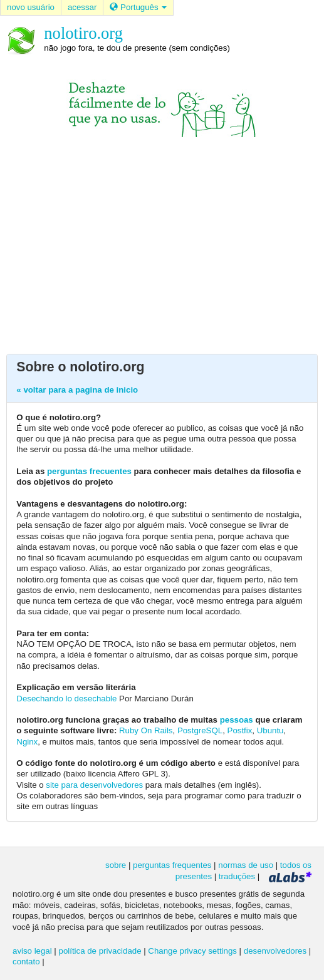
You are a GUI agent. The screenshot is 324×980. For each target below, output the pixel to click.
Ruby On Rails (146, 730)
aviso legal (32, 951)
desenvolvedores (275, 951)
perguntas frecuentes (89, 471)
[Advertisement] (162, 244)
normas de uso (246, 865)
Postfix (240, 730)
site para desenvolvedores (94, 785)
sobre (116, 865)
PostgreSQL (200, 730)
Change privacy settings (192, 951)
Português (138, 7)
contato (26, 962)
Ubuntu (270, 730)
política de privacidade (100, 951)
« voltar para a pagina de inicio (77, 390)
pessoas (237, 720)
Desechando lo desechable (66, 699)
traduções (237, 876)
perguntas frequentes (172, 865)
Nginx (27, 742)
